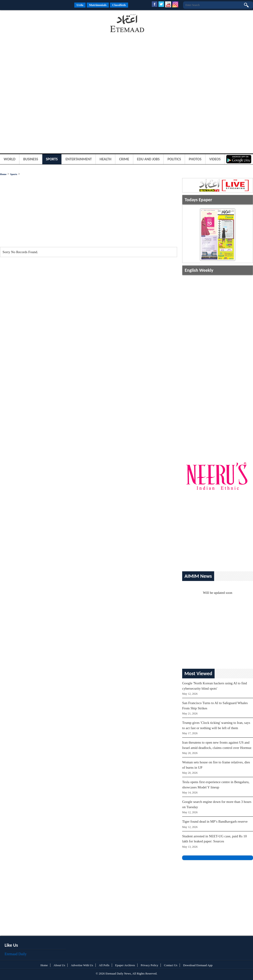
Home (3, 174)
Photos (195, 159)
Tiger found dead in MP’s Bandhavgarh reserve (215, 821)
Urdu (80, 5)
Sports (52, 159)
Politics (174, 159)
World (10, 159)
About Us (59, 965)
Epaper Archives (125, 965)
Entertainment (79, 159)
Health (105, 159)
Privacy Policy (149, 965)
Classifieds (119, 5)
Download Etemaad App (198, 965)
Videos (215, 159)
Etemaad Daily (16, 954)
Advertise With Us (82, 965)
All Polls (104, 965)
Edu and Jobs (148, 159)
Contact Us (171, 965)
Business (31, 159)
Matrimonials (98, 5)
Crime (124, 159)
